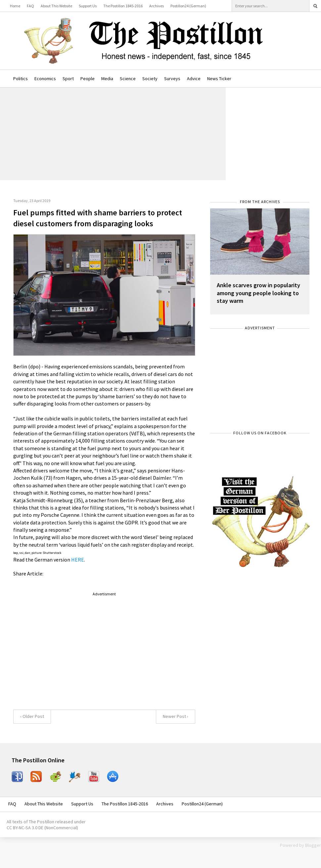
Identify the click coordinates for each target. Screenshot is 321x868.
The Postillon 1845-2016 (123, 6)
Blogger (313, 845)
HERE (78, 560)
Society (150, 79)
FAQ (30, 6)
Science (128, 79)
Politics (21, 79)
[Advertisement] (113, 134)
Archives (157, 6)
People (88, 79)
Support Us (88, 6)
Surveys (172, 79)
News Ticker (219, 79)
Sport (68, 79)
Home (15, 6)
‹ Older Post (32, 716)
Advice (194, 79)
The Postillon (42, 822)
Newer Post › (176, 716)
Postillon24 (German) (188, 6)
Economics (45, 79)
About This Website (56, 6)
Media (107, 79)
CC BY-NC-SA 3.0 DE (25, 828)
